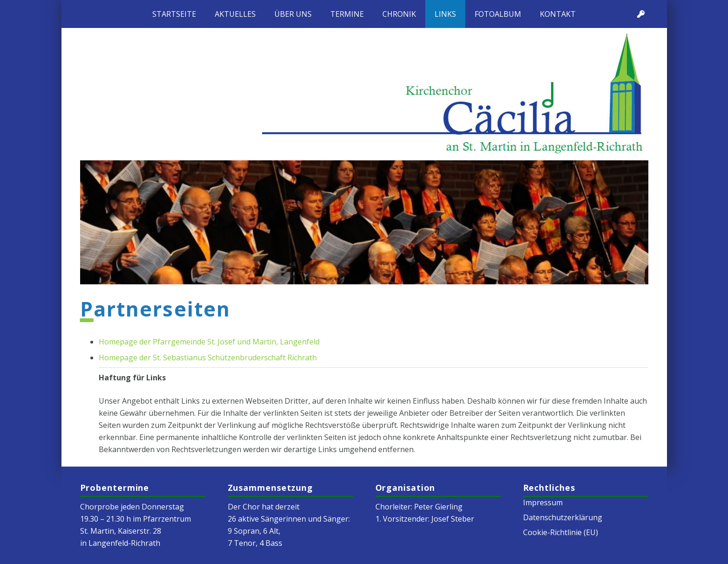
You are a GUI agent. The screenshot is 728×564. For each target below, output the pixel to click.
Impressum (543, 502)
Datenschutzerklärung (563, 517)
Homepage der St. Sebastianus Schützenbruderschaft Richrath (208, 358)
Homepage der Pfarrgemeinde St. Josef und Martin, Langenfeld (209, 342)
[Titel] (641, 14)
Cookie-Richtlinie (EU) (561, 532)
